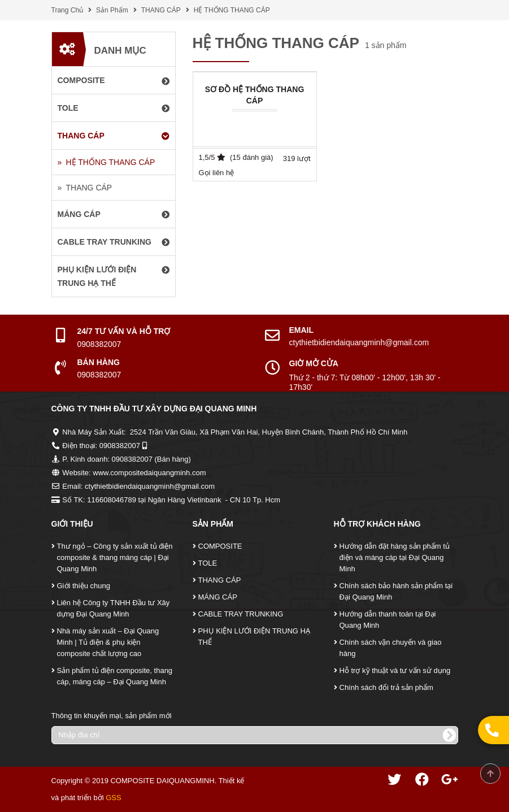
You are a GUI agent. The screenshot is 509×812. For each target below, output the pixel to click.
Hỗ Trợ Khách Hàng (377, 524)
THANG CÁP (161, 10)
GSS (113, 798)
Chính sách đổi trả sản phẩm (386, 687)
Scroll (490, 774)
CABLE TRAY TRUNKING (241, 614)
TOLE (208, 563)
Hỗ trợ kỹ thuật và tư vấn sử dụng (395, 670)
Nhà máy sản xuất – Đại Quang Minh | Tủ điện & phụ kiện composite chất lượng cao (108, 642)
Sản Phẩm (112, 10)
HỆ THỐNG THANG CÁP (232, 10)
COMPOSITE (220, 546)
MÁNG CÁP (218, 597)
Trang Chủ (68, 10)
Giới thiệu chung (84, 586)
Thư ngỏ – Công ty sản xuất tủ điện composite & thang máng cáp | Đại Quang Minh (115, 557)
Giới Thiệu (72, 524)
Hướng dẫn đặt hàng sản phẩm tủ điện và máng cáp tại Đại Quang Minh (395, 557)
